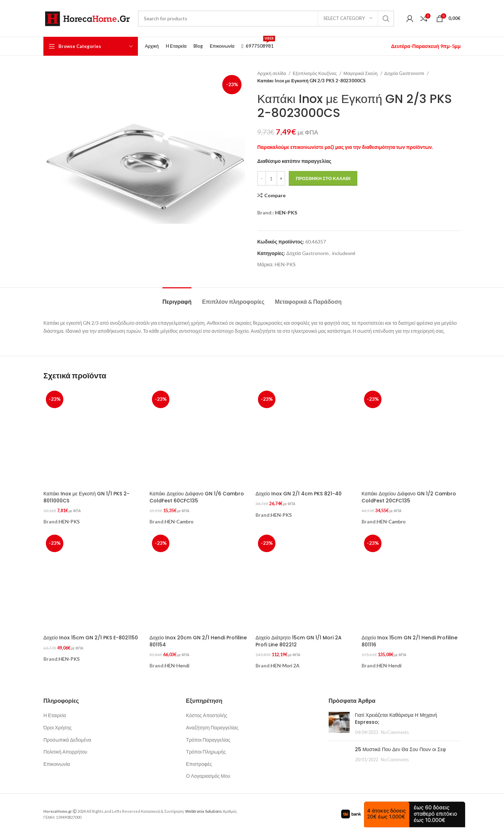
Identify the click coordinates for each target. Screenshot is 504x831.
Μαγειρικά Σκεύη (361, 73)
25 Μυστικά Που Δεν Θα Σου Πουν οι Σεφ (400, 746)
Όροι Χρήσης (58, 724)
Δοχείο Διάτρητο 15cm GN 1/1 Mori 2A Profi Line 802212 (299, 639)
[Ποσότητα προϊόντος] (271, 178)
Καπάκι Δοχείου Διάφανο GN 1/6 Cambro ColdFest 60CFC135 (197, 497)
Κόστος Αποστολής (206, 712)
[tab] (177, 298)
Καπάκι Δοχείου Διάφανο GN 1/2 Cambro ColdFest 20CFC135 (409, 497)
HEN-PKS (286, 212)
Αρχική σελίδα (272, 73)
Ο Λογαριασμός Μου (208, 773)
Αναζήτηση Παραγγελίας (212, 724)
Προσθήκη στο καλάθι (323, 178)
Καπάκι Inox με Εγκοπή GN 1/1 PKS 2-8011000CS (86, 497)
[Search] (266, 19)
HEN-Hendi (177, 662)
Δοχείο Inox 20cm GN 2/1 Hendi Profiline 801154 (198, 639)
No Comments (395, 729)
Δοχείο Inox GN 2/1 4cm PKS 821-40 (299, 494)
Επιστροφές (199, 760)
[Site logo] (87, 18)
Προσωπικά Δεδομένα (67, 736)
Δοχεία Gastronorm (405, 73)
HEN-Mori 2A (285, 662)
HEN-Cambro (179, 520)
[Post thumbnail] (339, 720)
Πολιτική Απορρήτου (65, 748)
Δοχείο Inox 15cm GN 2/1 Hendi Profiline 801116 (409, 639)
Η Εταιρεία (55, 712)
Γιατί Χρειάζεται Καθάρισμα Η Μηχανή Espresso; (396, 715)
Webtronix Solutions (204, 808)
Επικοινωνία (57, 760)
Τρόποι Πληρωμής (206, 748)
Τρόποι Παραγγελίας (208, 736)
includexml (344, 253)
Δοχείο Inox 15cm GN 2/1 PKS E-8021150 (91, 636)
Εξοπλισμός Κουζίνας (315, 73)
